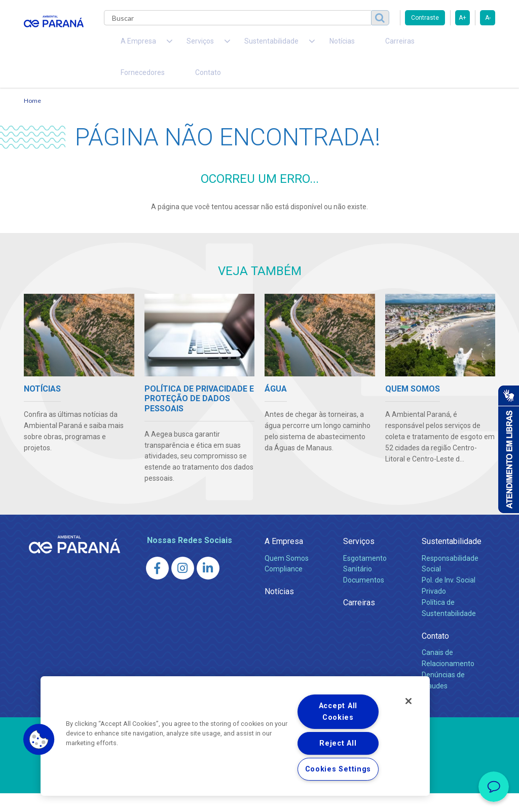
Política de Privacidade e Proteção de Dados (259, 797)
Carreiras (340, 46)
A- (488, 18)
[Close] (409, 701)
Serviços (359, 560)
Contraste (425, 18)
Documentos (364, 599)
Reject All (338, 743)
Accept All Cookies (338, 712)
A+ (462, 18)
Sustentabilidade (452, 560)
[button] (39, 740)
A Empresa (284, 560)
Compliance (284, 588)
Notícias (295, 46)
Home (32, 119)
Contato (127, 86)
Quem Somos (287, 576)
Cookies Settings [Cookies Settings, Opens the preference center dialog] (338, 769)
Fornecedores (394, 46)
